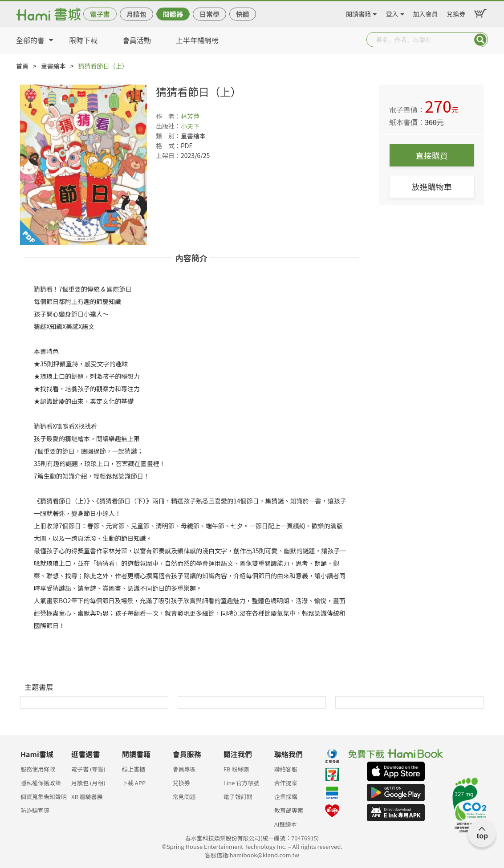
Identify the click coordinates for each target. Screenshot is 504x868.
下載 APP (134, 783)
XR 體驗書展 (87, 797)
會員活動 (137, 40)
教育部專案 (289, 810)
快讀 (243, 14)
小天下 (190, 126)
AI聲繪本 (286, 824)
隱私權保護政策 (41, 783)
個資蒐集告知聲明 (44, 797)
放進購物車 (432, 187)
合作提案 (286, 783)
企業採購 (286, 797)
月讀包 (136, 14)
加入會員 (426, 12)
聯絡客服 (286, 769)
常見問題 (184, 797)
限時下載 (83, 40)
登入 (392, 12)
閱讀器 (173, 14)
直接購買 (432, 155)
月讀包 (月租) (88, 783)
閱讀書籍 (358, 12)
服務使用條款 (38, 769)
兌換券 (456, 12)
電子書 (100, 14)
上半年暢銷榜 (197, 40)
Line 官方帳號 (242, 783)
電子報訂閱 (238, 797)
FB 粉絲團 (236, 769)
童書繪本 (53, 66)
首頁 (22, 66)
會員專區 (184, 769)
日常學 (209, 14)
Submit (480, 40)
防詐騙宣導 (35, 810)
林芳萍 (190, 116)
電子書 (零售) (88, 769)
